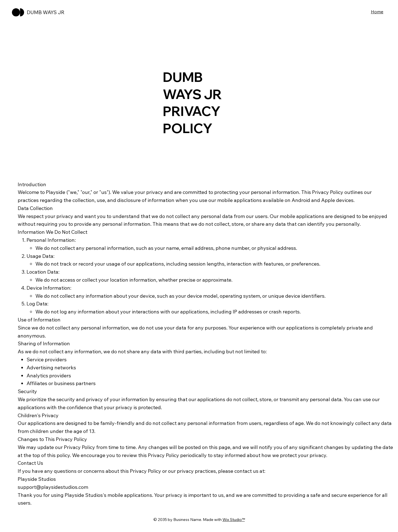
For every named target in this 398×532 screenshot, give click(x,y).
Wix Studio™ (234, 520)
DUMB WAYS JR (46, 12)
